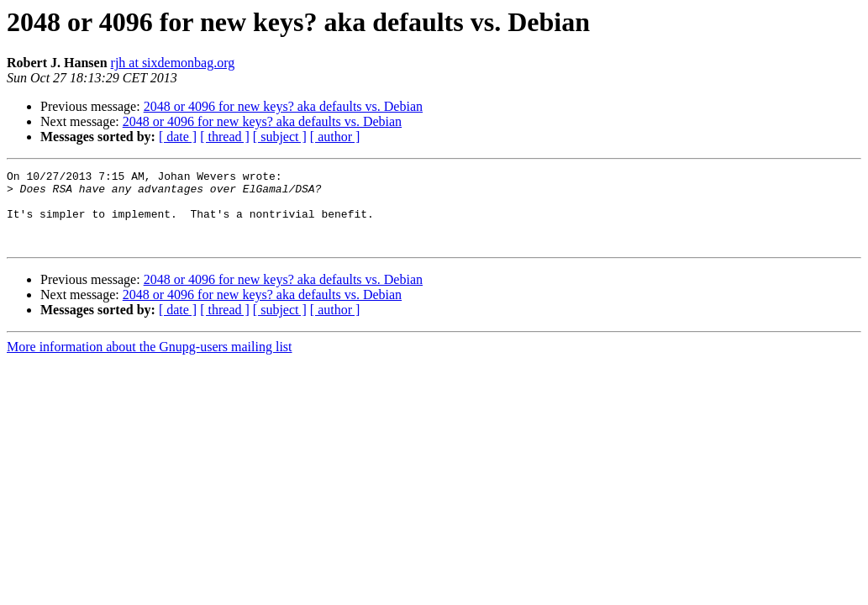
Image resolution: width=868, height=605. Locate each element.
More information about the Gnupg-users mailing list (150, 362)
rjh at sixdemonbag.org (173, 63)
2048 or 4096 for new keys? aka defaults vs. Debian (283, 106)
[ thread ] (225, 137)
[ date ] (178, 137)
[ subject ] (280, 137)
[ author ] (335, 137)
